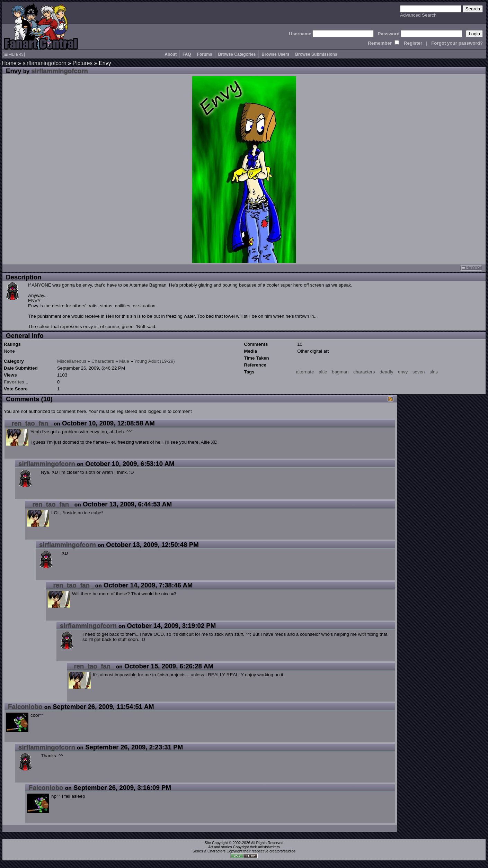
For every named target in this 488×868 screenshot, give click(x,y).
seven (419, 372)
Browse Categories (237, 54)
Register (413, 43)
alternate (305, 372)
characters (364, 372)
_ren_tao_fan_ (30, 423)
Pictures (83, 63)
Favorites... (16, 382)
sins (434, 372)
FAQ (187, 54)
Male (124, 361)
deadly (386, 372)
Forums (205, 54)
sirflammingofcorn (44, 63)
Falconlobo (25, 707)
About (171, 54)
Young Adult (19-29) (154, 361)
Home (9, 63)
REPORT (471, 268)
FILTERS (14, 54)
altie (323, 372)
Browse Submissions (316, 54)
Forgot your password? (457, 43)
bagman (340, 372)
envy (403, 372)
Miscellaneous (72, 361)
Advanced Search (418, 15)
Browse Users (275, 54)
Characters (103, 361)
